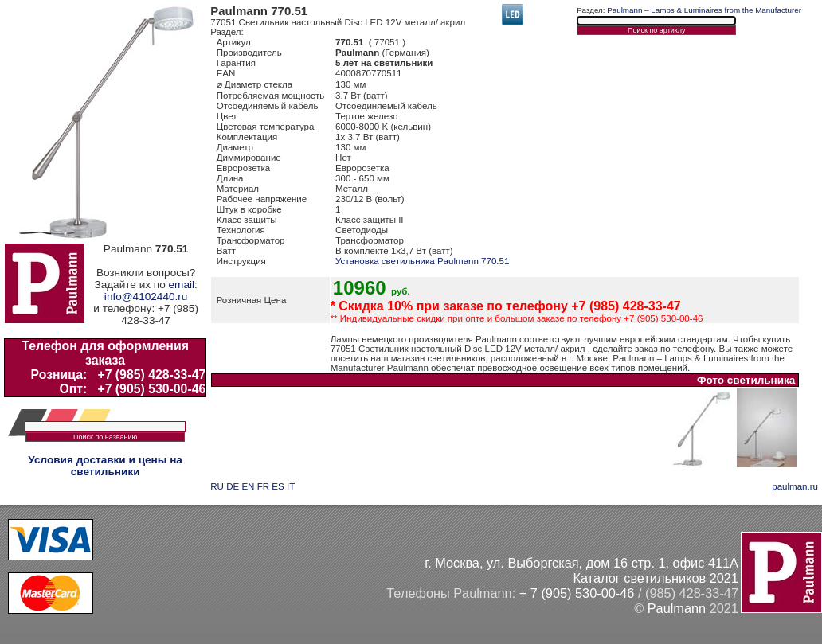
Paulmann (677, 608)
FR (263, 486)
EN (248, 486)
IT (291, 486)
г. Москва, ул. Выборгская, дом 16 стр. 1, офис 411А (581, 563)
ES (278, 486)
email (182, 285)
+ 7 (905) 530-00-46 (577, 593)
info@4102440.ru (146, 297)
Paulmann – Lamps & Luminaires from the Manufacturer (704, 10)
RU (217, 486)
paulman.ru (795, 486)
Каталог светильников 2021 (656, 578)
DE (233, 486)
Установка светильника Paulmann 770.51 (422, 261)
